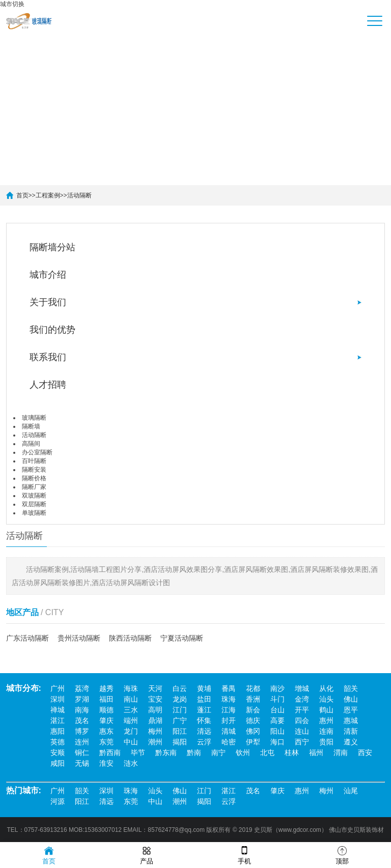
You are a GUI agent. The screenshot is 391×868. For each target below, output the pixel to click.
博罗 (82, 731)
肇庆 (106, 720)
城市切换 (12, 4)
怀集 (204, 720)
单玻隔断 (34, 513)
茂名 (82, 720)
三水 (131, 710)
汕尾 (351, 791)
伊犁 (253, 742)
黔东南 (166, 753)
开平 (302, 710)
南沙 (277, 688)
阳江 (180, 731)
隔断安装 (34, 470)
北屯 (267, 753)
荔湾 (82, 688)
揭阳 (180, 742)
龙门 (131, 731)
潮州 (155, 742)
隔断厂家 (34, 487)
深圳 (58, 699)
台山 (277, 710)
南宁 (218, 753)
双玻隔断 (34, 496)
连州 (82, 742)
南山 (131, 699)
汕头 (326, 699)
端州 (131, 720)
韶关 (351, 688)
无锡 (82, 763)
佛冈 (253, 731)
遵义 (351, 742)
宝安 (155, 699)
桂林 (292, 753)
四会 (302, 720)
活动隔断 (79, 195)
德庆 (253, 720)
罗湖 (82, 699)
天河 (155, 688)
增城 (302, 688)
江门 (180, 710)
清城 (229, 731)
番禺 (229, 688)
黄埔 (204, 688)
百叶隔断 (34, 461)
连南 (326, 731)
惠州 (326, 720)
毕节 (138, 753)
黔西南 (110, 753)
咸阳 (58, 763)
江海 (229, 710)
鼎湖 (155, 720)
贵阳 (326, 742)
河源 (58, 801)
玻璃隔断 (34, 418)
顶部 (342, 855)
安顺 (58, 753)
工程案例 (48, 195)
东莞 (106, 742)
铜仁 (82, 753)
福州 (316, 753)
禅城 (58, 710)
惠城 (351, 720)
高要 (277, 720)
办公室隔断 (37, 452)
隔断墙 (31, 426)
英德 (58, 742)
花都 (253, 688)
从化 (326, 688)
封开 (229, 720)
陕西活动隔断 (130, 638)
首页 (22, 195)
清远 (204, 731)
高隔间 (31, 444)
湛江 (58, 720)
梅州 (155, 731)
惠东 (106, 731)
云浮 (204, 742)
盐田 (204, 699)
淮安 (106, 763)
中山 (131, 742)
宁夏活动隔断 (182, 638)
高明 (155, 710)
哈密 (229, 742)
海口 (277, 742)
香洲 (253, 699)
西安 (365, 753)
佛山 (351, 699)
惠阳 (58, 731)
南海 (82, 710)
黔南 (194, 753)
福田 (106, 699)
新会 (253, 710)
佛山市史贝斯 (347, 830)
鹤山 (326, 710)
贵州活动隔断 (79, 638)
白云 (180, 688)
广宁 (180, 720)
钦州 (243, 753)
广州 (58, 688)
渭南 (341, 753)
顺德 (106, 710)
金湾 (302, 699)
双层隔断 (34, 504)
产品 (147, 855)
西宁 (302, 742)
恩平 (351, 710)
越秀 (106, 688)
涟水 (131, 763)
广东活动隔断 (27, 638)
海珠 (131, 688)
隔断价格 (34, 478)
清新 (351, 731)
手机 (244, 855)
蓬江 (204, 710)
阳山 (277, 731)
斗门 (277, 699)
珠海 (229, 699)
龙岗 (180, 699)
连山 (302, 731)
